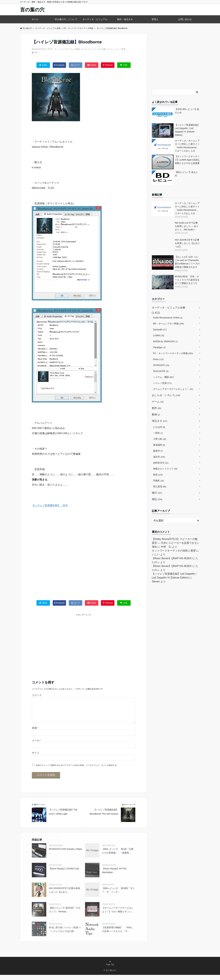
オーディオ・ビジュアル (95, 19)
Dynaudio (160, 330)
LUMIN (159, 335)
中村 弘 (166, 547)
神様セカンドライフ (165, 469)
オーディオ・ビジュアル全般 (93, 49)
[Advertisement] (84, 560)
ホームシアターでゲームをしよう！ (173, 389)
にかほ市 (159, 427)
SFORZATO (161, 365)
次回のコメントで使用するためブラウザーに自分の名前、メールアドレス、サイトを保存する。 (77, 770)
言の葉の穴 (32, 10)
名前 (35, 733)
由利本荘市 (161, 463)
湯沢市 (159, 457)
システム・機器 (164, 377)
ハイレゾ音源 (120, 49)
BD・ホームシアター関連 (168, 324)
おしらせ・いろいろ (166, 395)
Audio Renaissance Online (168, 318)
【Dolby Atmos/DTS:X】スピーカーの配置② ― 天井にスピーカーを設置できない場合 (176, 543)
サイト (36, 758)
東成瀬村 (159, 445)
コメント (37, 695)
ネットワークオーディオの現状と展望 (174, 551)
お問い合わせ (185, 19)
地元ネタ (160, 421)
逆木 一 (37, 52)
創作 (157, 408)
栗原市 (158, 451)
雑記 (157, 499)
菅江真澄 (160, 487)
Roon (158, 359)
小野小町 (160, 439)
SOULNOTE (161, 371)
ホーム (35, 19)
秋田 (158, 475)
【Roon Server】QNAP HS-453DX (172, 558)
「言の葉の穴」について (65, 19)
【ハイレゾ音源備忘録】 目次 (50, 505)
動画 (156, 414)
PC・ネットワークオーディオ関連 (65, 49)
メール (36, 746)
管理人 (155, 19)
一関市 (158, 433)
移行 (157, 493)
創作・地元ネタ (125, 19)
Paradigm (159, 347)
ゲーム (110, 49)
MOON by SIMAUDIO (166, 341)
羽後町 (159, 481)
